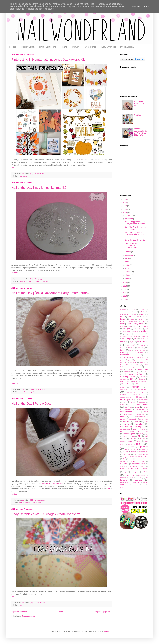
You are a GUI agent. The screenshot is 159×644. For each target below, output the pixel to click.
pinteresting (23, 176)
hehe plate (31, 392)
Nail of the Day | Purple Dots (31, 404)
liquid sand (142, 404)
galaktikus (137, 355)
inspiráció (127, 372)
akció (142, 312)
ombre (132, 436)
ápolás (134, 314)
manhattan (127, 409)
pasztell (130, 441)
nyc (146, 431)
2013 (125, 286)
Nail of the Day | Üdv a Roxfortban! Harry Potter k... (135, 235)
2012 (125, 289)
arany (141, 314)
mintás (123, 419)
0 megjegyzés (40, 174)
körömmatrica (140, 397)
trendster (123, 478)
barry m (141, 319)
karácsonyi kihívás (134, 374)
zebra (137, 485)
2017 (125, 206)
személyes (124, 464)
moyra (137, 421)
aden (142, 310)
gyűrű (130, 360)
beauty (123, 322)
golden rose (141, 357)
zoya (143, 485)
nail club (139, 424)
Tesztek (65, 47)
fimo (130, 350)
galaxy (146, 355)
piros (133, 447)
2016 (125, 209)
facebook (142, 345)
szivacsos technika (129, 469)
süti (143, 461)
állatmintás (124, 314)
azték (137, 317)
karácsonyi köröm (127, 377)
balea (144, 317)
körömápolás (124, 390)
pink (139, 444)
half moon (133, 362)
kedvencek (124, 379)
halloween (142, 362)
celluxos (145, 326)
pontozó (144, 447)
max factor (128, 414)
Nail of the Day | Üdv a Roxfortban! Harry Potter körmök (50, 293)
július (127, 258)
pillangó (130, 444)
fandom (123, 348)
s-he (135, 454)
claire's (141, 329)
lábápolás (142, 402)
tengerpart (134, 472)
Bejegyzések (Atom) (29, 616)
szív (143, 466)
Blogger (107, 631)
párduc (142, 439)
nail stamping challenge (131, 427)
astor (122, 317)
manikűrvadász (126, 412)
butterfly (123, 326)
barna (21, 281)
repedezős (144, 449)
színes (123, 466)
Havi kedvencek (90, 47)
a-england (123, 310)
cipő (135, 329)
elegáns (132, 342)
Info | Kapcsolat (127, 47)
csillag (136, 331)
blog (143, 322)
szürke (145, 469)
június (128, 262)
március (128, 272)
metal (131, 417)
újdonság (138, 480)
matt (146, 412)
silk (146, 457)
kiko (128, 382)
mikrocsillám (141, 417)
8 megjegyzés (40, 389)
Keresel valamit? (28, 47)
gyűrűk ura (138, 360)
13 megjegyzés (40, 500)
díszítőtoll (145, 336)
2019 (125, 199)
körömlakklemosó (126, 397)
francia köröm (137, 353)
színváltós (133, 466)
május (128, 265)
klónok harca (127, 384)
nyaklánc (131, 431)
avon (129, 317)
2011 (125, 293)
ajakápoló (123, 312)
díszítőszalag (134, 336)
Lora (23, 174)
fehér (140, 348)
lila (30, 502)
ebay (20, 605)
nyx (146, 434)
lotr (131, 407)
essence (142, 342)
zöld (122, 487)
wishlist (130, 485)
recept (136, 449)
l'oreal (133, 402)
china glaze (127, 329)
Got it (147, 6)
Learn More (136, 6)
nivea (143, 429)
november (129, 219)
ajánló (133, 312)
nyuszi (140, 434)
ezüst (134, 345)
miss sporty (132, 419)
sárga (125, 457)
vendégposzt (125, 482)
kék (131, 379)
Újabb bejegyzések (19, 612)
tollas (133, 475)
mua (146, 422)
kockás (136, 384)
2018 (125, 203)
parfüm (122, 441)
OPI (139, 436)
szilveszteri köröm (139, 464)
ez (109, 489)
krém (125, 402)
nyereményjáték (129, 434)
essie (128, 345)
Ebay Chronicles (109, 47)
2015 (125, 213)
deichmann (124, 336)
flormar (143, 350)
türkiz (139, 478)
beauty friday (134, 322)
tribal (131, 478)
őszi (48, 281)
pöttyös (40, 502)
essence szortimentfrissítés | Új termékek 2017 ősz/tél (141, 132)
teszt (145, 471)
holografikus (143, 369)
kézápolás (142, 379)
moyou (34, 502)
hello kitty (131, 369)
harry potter (23, 392)
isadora (145, 372)
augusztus (129, 255)
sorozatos (139, 459)
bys (130, 326)
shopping (139, 457)
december (129, 216)
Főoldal (12, 47)
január (128, 278)
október (128, 252)
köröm (136, 387)
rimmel (125, 452)
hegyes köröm (136, 367)
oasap (125, 436)
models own (143, 419)
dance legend (139, 334)
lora (126, 407)
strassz (134, 461)
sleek (124, 459)
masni (138, 412)
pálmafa (133, 439)
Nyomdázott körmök (48, 47)
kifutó (122, 381)
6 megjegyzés (40, 279)
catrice (136, 326)
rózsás (134, 452)
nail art (126, 424)
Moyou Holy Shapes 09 (52, 483)
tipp (127, 475)
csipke (128, 334)
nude (122, 431)
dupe (129, 339)
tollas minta (142, 475)
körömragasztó (143, 400)
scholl (132, 457)
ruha (124, 454)
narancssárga (125, 429)
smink (130, 459)
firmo (136, 350)
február (128, 275)
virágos (136, 482)
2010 (125, 296)
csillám (144, 331)
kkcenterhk (144, 382)
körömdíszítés (141, 390)
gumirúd (123, 360)
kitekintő (135, 381)
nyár (139, 431)
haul (136, 365)
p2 (125, 439)
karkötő (142, 377)
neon (135, 429)
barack (123, 319)
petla (138, 441)
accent (133, 310)
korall (122, 387)
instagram (137, 372)
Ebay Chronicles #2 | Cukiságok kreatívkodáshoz (46, 514)
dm (124, 339)
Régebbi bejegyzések (103, 612)
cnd (146, 329)
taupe (125, 472)
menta (123, 417)
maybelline (141, 414)
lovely (137, 407)
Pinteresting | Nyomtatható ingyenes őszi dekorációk (48, 59)
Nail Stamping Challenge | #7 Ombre (140, 103)
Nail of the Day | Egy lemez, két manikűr (39, 188)
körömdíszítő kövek (135, 392)
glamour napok (128, 357)
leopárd (123, 405)
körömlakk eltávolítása (130, 395)
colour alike (126, 331)
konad (143, 384)
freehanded (125, 355)
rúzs (129, 454)
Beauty (75, 47)
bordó (123, 324)
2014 (125, 283)
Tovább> (15, 168)
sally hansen (143, 454)
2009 (125, 299)
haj (126, 362)
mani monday (140, 409)
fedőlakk (131, 348)
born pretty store (29, 281)
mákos (145, 407)
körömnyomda (41, 281)
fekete (123, 350)
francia (123, 353)
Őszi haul (138, 115)
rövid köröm (143, 452)
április (128, 268)
